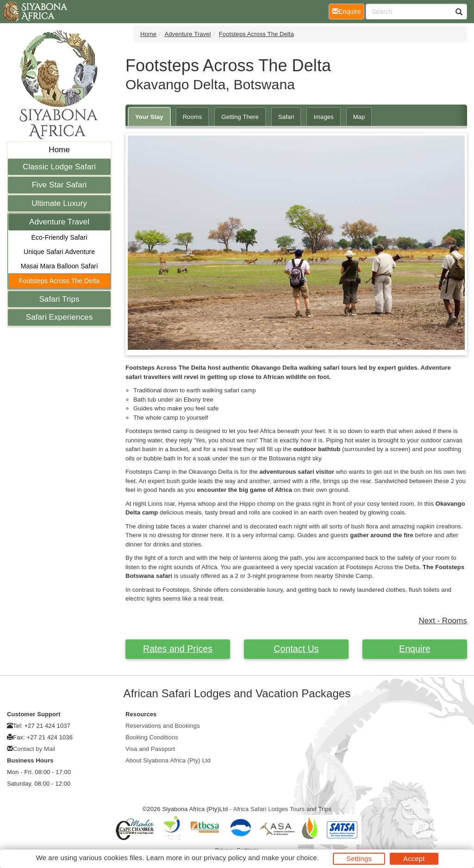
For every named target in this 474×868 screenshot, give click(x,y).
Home (59, 150)
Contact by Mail (34, 749)
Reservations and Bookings (163, 726)
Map (359, 117)
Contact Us (296, 649)
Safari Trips (59, 299)
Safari (286, 117)
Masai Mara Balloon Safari (59, 266)
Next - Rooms (443, 621)
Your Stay (149, 117)
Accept (414, 859)
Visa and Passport (150, 749)
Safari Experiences (59, 317)
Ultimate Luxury (59, 203)
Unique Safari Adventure (59, 252)
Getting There (240, 117)
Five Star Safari (59, 185)
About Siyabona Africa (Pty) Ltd (168, 760)
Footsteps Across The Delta (59, 281)
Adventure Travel (59, 222)
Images (323, 117)
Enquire (415, 649)
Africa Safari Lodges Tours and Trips (282, 809)
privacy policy (225, 858)
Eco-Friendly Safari (59, 237)
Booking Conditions (152, 737)
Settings (359, 859)
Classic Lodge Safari (59, 167)
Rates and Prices (178, 649)
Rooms (193, 117)
